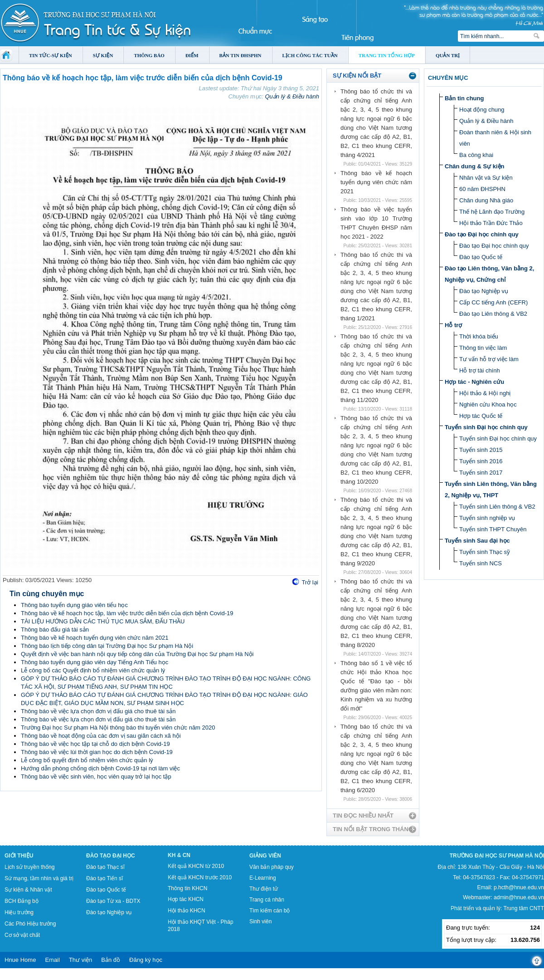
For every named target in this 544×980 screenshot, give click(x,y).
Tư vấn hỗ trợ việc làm (489, 359)
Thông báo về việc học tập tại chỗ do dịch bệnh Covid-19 (95, 744)
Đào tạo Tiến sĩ (104, 878)
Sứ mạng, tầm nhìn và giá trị (39, 878)
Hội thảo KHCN (187, 911)
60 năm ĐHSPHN (482, 189)
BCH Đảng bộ (22, 901)
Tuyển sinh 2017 (481, 473)
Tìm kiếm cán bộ (270, 911)
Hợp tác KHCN (186, 899)
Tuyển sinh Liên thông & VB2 (497, 507)
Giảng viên (265, 856)
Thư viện (80, 960)
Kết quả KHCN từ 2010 (196, 866)
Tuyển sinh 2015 (481, 450)
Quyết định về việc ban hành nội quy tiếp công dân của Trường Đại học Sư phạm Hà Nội (137, 654)
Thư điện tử (264, 889)
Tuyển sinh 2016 (481, 461)
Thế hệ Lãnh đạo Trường (492, 212)
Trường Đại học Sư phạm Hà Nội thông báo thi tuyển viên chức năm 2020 (118, 728)
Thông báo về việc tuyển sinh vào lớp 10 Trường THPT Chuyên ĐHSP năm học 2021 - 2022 (376, 223)
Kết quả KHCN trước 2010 (200, 877)
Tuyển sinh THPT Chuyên (493, 529)
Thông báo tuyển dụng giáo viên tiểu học (74, 605)
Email (52, 960)
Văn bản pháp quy (272, 867)
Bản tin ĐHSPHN (240, 55)
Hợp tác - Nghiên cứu (474, 382)
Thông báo (149, 55)
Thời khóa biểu (479, 336)
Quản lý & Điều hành (292, 96)
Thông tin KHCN (187, 888)
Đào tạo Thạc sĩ (105, 867)
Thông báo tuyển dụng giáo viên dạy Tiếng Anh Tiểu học (95, 662)
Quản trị (448, 55)
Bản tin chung (464, 98)
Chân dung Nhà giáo (486, 200)
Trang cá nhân (267, 900)
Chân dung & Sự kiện (475, 166)
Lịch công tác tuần (310, 55)
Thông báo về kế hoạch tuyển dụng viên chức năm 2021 (95, 638)
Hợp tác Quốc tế (481, 416)
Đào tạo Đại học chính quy (482, 234)
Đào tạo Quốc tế (481, 257)
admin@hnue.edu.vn (519, 897)
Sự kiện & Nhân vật (28, 890)
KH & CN (179, 855)
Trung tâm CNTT (524, 908)
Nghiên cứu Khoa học (488, 404)
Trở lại (310, 582)
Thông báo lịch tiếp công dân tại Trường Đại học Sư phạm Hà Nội (107, 646)
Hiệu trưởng (19, 912)
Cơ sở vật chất (22, 935)
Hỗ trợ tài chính (480, 370)
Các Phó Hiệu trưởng (30, 924)
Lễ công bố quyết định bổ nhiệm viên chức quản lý (87, 760)
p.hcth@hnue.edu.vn (519, 887)
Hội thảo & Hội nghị (485, 393)
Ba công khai (476, 155)
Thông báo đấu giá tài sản (55, 630)
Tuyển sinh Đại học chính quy (486, 427)
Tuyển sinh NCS (481, 563)
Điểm (192, 55)
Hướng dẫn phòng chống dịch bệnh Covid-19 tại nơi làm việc (100, 768)
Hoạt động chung (482, 110)
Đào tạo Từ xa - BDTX (113, 901)
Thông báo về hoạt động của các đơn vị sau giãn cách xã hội (101, 736)
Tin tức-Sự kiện (51, 55)
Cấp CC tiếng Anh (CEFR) (493, 302)
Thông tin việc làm (483, 348)
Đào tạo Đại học (111, 856)
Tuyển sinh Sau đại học (477, 541)
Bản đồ (111, 960)
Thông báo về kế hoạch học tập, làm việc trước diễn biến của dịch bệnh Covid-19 (127, 613)
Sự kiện (103, 55)
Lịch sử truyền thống (29, 867)
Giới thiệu (19, 856)
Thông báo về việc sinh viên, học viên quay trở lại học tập (96, 777)
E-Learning (263, 878)
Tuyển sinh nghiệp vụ (487, 518)
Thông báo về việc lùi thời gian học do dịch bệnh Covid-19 (97, 752)
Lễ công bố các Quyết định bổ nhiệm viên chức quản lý (93, 670)
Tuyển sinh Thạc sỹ (485, 552)
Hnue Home (20, 960)
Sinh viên (260, 921)
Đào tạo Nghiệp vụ (484, 291)
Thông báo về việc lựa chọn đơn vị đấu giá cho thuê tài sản (98, 711)
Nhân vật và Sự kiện (486, 178)
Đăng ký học (146, 960)
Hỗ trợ (453, 325)
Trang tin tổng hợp (387, 55)
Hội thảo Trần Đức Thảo (491, 223)
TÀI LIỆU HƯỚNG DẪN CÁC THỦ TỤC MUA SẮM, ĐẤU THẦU (103, 621)
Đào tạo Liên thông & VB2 (493, 314)
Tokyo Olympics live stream (33, 977)
